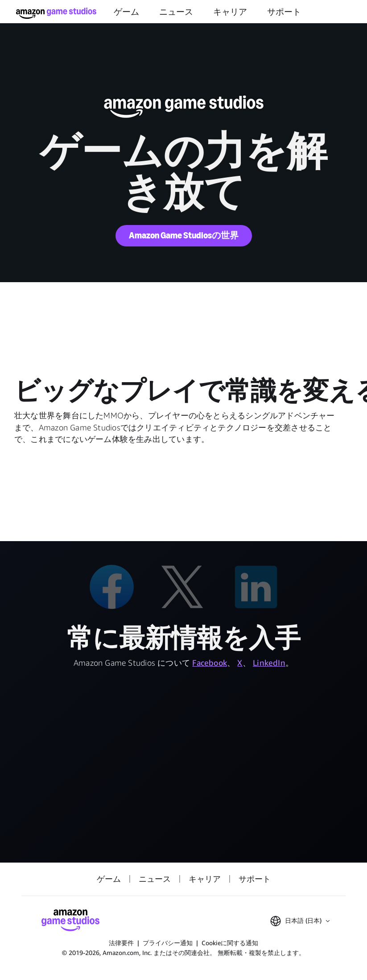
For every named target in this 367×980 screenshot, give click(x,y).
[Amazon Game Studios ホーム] (56, 13)
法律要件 (121, 943)
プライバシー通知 (168, 943)
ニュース (176, 12)
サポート (284, 12)
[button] (300, 921)
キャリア (230, 12)
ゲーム (126, 12)
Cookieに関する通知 (230, 943)
